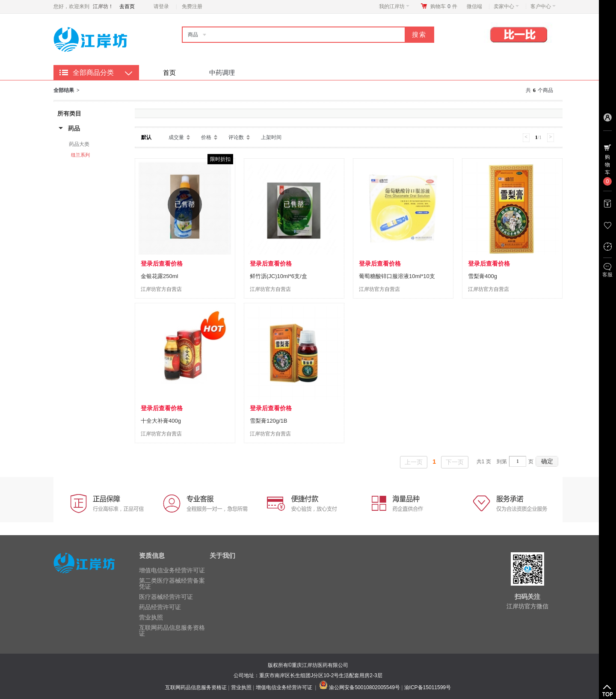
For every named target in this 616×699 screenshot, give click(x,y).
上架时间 (271, 137)
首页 (169, 73)
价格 (206, 137)
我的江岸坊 (394, 6)
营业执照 (151, 617)
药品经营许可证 (160, 607)
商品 (193, 35)
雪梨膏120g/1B (268, 421)
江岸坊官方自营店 (161, 289)
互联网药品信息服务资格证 (172, 631)
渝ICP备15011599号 (428, 687)
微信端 (474, 6)
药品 (74, 128)
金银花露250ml (159, 276)
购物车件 (444, 6)
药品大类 (79, 144)
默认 (146, 137)
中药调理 (222, 73)
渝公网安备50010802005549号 (364, 687)
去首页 (127, 6)
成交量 (176, 137)
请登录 (161, 6)
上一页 (414, 462)
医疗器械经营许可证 (166, 597)
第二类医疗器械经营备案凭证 (172, 583)
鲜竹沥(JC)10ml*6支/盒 (278, 276)
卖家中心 (506, 6)
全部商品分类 (93, 73)
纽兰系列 (80, 155)
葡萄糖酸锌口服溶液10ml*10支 (397, 276)
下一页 (455, 462)
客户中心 (543, 6)
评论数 (236, 137)
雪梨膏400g (483, 276)
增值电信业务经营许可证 (172, 570)
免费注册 (192, 6)
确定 (547, 461)
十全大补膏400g (161, 421)
